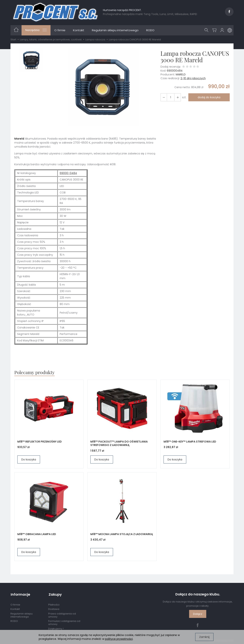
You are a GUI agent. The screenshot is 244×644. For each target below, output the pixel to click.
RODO (150, 30)
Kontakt (79, 30)
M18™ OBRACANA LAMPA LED (37, 534)
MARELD (181, 74)
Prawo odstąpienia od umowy (62, 615)
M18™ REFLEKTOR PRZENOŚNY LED (40, 442)
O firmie (60, 30)
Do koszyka (29, 459)
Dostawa (54, 609)
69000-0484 (68, 173)
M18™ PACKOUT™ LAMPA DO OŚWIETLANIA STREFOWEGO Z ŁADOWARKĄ (119, 443)
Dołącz (198, 614)
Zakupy (55, 594)
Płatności (54, 604)
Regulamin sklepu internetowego (115, 30)
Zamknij (204, 637)
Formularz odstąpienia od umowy (64, 622)
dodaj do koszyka (209, 97)
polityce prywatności (119, 639)
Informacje (20, 594)
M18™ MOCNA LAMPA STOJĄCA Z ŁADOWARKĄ (122, 534)
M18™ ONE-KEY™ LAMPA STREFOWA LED (190, 442)
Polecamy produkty (35, 372)
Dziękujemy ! (56, 628)
